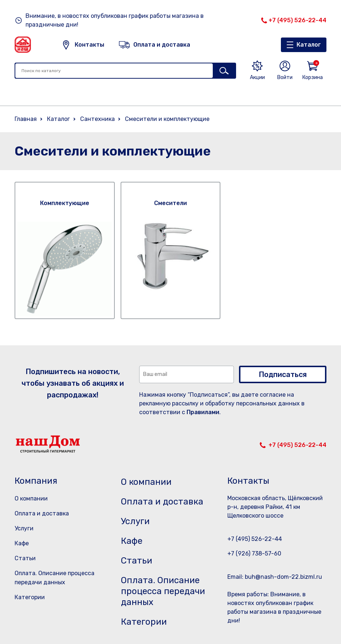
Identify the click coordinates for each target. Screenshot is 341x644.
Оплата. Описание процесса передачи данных (163, 591)
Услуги (24, 528)
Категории (30, 597)
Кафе (22, 543)
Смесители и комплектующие (167, 119)
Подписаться (283, 374)
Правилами (203, 412)
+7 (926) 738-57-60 (254, 553)
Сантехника (97, 119)
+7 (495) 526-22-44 (297, 20)
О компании (31, 498)
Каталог (309, 45)
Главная (26, 119)
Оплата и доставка (42, 513)
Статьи (25, 558)
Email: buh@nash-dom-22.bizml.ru (275, 577)
